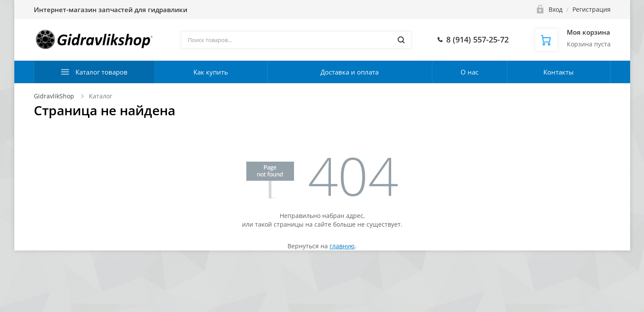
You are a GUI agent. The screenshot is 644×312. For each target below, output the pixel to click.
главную (342, 246)
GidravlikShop (54, 96)
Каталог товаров (101, 72)
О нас (469, 72)
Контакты (559, 72)
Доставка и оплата (350, 72)
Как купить (211, 72)
